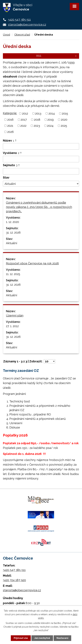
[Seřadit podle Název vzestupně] (16, 140)
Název (9, 140)
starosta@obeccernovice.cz (27, 25)
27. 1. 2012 (12, 326)
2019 (51, 120)
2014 (52, 113)
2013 (38, 113)
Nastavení (62, 638)
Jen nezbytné (42, 638)
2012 (25, 113)
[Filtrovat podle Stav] (41, 184)
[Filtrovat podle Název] (41, 146)
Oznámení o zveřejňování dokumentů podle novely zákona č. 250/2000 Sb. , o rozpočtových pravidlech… (39, 207)
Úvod (6, 35)
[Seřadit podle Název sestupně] (16, 141)
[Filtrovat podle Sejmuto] (41, 171)
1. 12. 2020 (12, 222)
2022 (23, 126)
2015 (65, 113)
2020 (64, 120)
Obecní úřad (22, 35)
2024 (50, 126)
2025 (64, 126)
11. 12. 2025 (13, 274)
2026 (10, 132)
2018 (37, 120)
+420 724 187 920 (14, 580)
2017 (24, 120)
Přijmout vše (21, 638)
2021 (10, 126)
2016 (10, 120)
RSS (57, 56)
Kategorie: (10, 113)
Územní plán (15, 315)
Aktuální (12, 243)
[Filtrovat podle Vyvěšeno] (41, 159)
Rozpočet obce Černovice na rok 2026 (32, 263)
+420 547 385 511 (19, 20)
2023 (37, 126)
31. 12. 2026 (13, 232)
